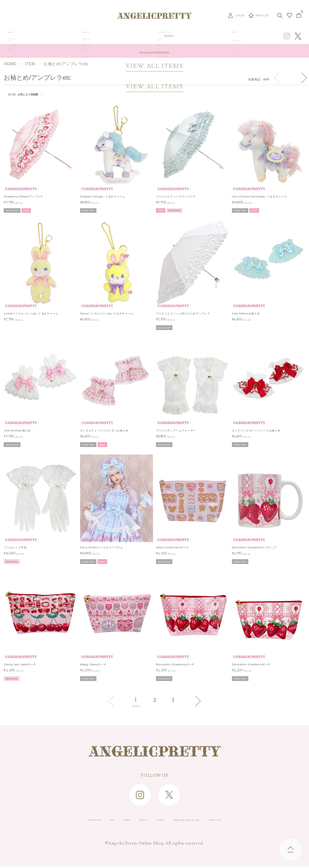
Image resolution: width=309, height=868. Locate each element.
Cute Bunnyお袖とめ (17, 430)
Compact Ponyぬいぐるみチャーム (103, 197)
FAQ (65, 821)
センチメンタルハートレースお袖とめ (256, 430)
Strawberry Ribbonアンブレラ (23, 197)
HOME (10, 64)
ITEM (30, 64)
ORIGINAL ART (130, 36)
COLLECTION (185, 36)
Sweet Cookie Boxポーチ (173, 547)
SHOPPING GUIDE (30, 821)
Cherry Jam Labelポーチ (20, 664)
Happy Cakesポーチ (93, 664)
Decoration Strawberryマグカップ (254, 547)
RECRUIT (153, 821)
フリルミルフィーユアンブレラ (176, 197)
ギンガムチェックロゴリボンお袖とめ (104, 430)
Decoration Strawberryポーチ (175, 664)
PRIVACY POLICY (280, 821)
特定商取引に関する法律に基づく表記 (212, 821)
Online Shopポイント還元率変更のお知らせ (154, 51)
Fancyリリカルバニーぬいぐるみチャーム (107, 313)
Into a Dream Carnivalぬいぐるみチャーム (260, 197)
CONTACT (90, 821)
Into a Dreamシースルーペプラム (102, 547)
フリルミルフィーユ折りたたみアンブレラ (183, 313)
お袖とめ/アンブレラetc (66, 64)
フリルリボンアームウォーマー (176, 430)
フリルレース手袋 (15, 547)
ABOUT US (122, 821)
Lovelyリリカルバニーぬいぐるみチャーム (31, 313)
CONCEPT (240, 36)
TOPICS (206, 36)
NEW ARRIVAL (158, 36)
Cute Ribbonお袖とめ (246, 313)
